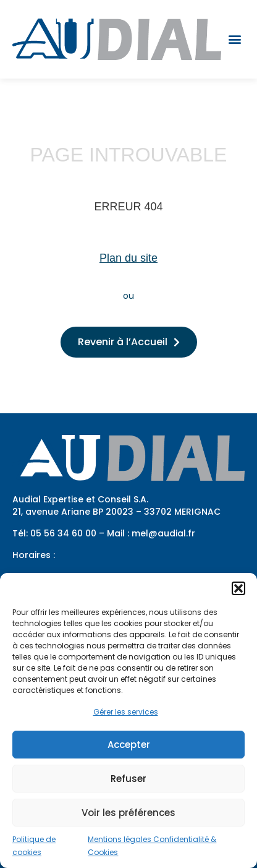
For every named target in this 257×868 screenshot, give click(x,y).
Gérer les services (126, 712)
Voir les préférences (128, 813)
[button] (238, 588)
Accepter (129, 745)
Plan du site (128, 258)
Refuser (128, 779)
